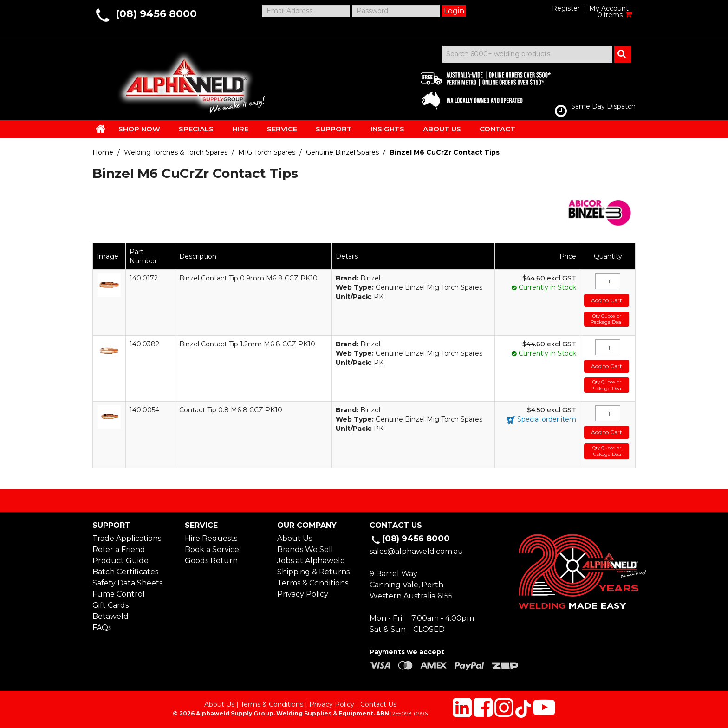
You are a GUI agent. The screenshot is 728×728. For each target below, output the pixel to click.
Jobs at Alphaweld (311, 561)
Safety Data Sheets (127, 583)
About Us (295, 538)
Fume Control (119, 594)
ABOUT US (442, 129)
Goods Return (211, 561)
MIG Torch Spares (267, 152)
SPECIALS (196, 129)
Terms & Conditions (313, 583)
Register (566, 8)
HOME (101, 129)
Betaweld (110, 616)
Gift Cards (110, 605)
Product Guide (120, 561)
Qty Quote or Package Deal (607, 319)
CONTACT (497, 129)
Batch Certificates (125, 572)
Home (103, 152)
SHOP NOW (139, 129)
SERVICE (282, 129)
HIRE (240, 129)
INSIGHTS (387, 129)
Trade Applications (127, 538)
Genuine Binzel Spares (342, 152)
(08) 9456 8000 (156, 14)
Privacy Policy (303, 594)
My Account (609, 8)
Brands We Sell (305, 549)
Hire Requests (211, 538)
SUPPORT (334, 129)
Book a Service (212, 549)
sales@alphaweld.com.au (416, 551)
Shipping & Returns (313, 572)
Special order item (547, 419)
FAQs (102, 627)
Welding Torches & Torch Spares (176, 152)
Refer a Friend (119, 549)
